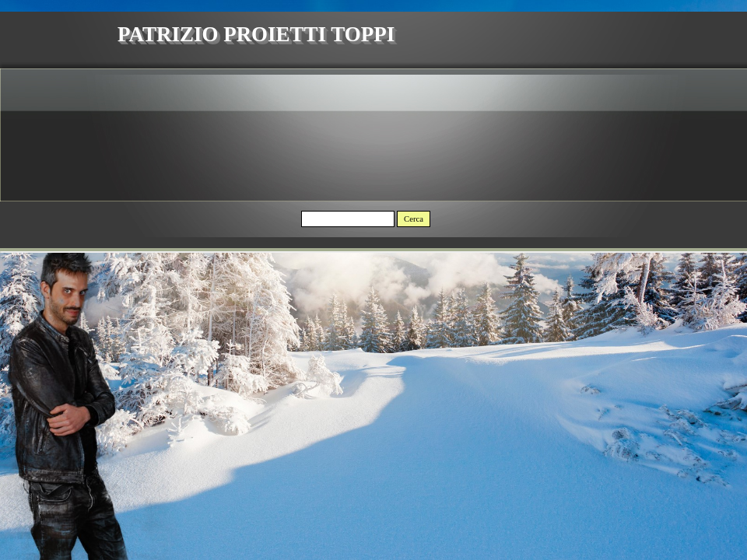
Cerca (414, 219)
